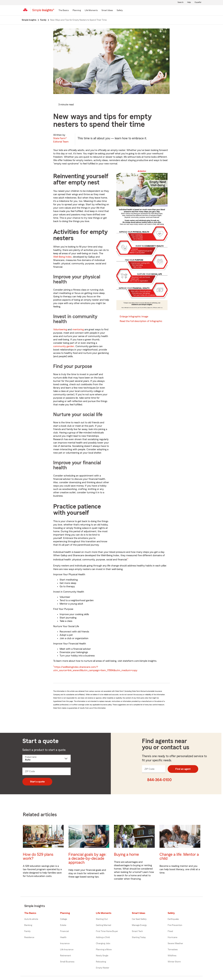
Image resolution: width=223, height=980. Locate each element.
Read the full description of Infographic (141, 321)
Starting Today (139, 937)
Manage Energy (139, 925)
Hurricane (172, 937)
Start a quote (37, 782)
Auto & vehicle (31, 919)
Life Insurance (67, 950)
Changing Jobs (103, 943)
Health (63, 937)
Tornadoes (173, 950)
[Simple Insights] (43, 12)
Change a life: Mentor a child (179, 857)
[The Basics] (64, 11)
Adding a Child (103, 937)
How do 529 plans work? (38, 857)
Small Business (67, 962)
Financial (64, 931)
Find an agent (183, 769)
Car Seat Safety (139, 919)
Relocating (101, 962)
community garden (64, 346)
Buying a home (126, 855)
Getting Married (104, 925)
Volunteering (60, 329)
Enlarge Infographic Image (134, 317)
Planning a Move (104, 950)
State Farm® (61, 140)
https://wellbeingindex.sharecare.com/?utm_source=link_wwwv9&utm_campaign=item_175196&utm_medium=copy (95, 669)
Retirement (66, 956)
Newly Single (102, 956)
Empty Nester (103, 968)
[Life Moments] (91, 11)
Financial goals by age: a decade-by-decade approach (87, 859)
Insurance (65, 943)
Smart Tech (137, 931)
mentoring (78, 329)
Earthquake (173, 919)
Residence (29, 937)
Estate (63, 925)
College (64, 919)
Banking (28, 925)
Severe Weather (175, 943)
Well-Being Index (62, 257)
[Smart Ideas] (107, 11)
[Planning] (77, 11)
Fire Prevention (175, 925)
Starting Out (102, 919)
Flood (170, 931)
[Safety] (120, 11)
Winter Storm (174, 962)
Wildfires (172, 956)
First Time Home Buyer (107, 931)
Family (27, 931)
